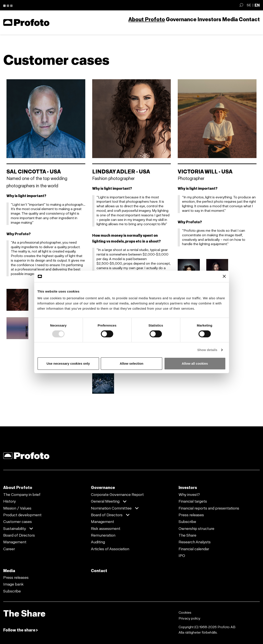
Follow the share (19, 630)
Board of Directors (19, 535)
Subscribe (187, 522)
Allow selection (131, 363)
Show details (207, 350)
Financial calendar (194, 549)
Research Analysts (195, 542)
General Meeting (105, 501)
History (10, 501)
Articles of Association (110, 549)
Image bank (13, 584)
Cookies (185, 612)
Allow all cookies (195, 363)
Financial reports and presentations (209, 508)
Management (15, 542)
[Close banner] (224, 276)
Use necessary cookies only (68, 363)
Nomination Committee (111, 508)
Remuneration (103, 535)
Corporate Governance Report (117, 495)
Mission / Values (17, 508)
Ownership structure (196, 529)
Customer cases (18, 522)
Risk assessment (106, 529)
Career (9, 549)
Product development (22, 515)
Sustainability (15, 529)
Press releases (191, 515)
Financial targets (193, 501)
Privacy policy (189, 618)
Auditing (98, 542)
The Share (187, 535)
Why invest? (189, 495)
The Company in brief (22, 495)
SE (249, 5)
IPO (182, 556)
